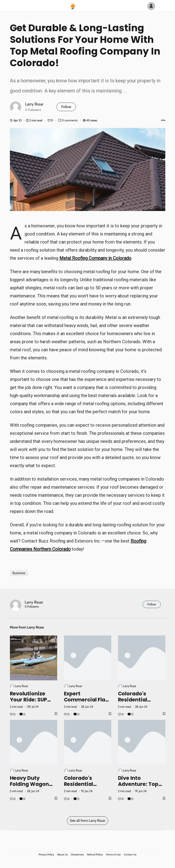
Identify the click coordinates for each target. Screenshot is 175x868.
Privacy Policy (46, 854)
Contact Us (130, 854)
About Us (62, 854)
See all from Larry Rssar (88, 821)
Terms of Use (113, 854)
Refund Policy (95, 854)
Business (19, 573)
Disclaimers (77, 854)
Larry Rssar (34, 104)
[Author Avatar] (151, 6)
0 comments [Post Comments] (68, 120)
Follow (66, 107)
